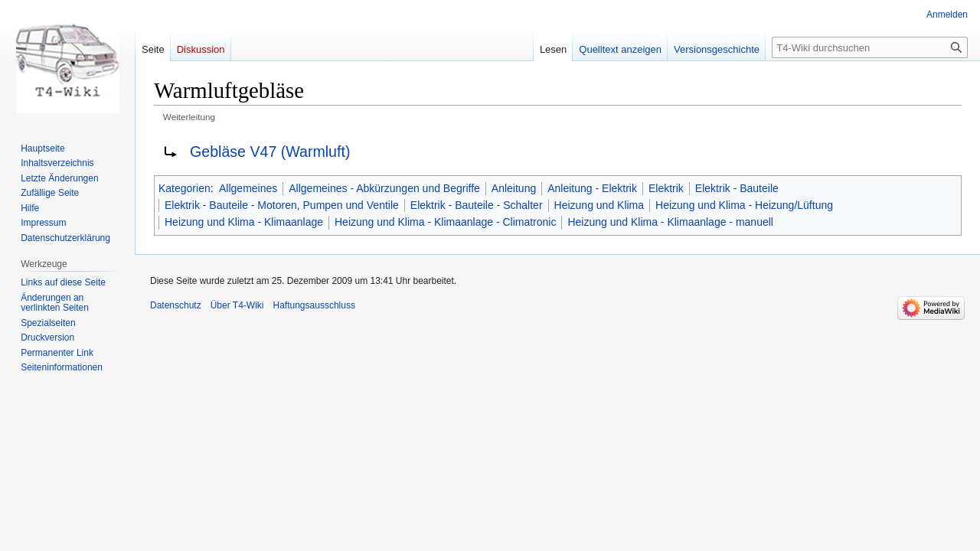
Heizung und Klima (599, 205)
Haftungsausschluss (314, 305)
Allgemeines (248, 188)
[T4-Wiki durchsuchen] (870, 47)
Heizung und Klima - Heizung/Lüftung (744, 205)
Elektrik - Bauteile (737, 188)
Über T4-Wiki (237, 305)
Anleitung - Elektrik (592, 188)
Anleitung (514, 188)
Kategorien (185, 188)
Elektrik (666, 188)
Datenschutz (176, 305)
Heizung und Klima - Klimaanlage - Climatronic (445, 222)
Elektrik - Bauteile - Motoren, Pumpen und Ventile (282, 205)
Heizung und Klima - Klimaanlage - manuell (670, 222)
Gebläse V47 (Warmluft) (270, 152)
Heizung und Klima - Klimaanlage (244, 222)
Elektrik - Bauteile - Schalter (477, 205)
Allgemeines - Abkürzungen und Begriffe (384, 188)
